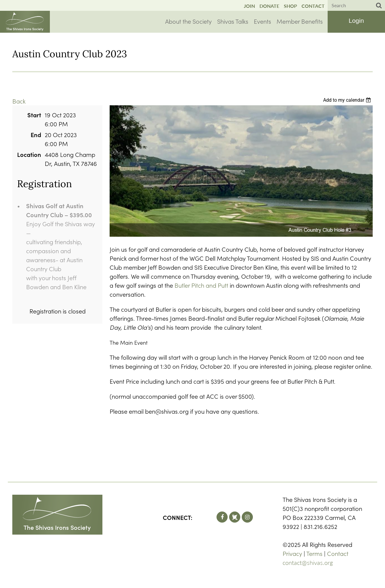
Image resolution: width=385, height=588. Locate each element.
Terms (314, 553)
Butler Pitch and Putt (201, 285)
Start (34, 115)
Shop (290, 6)
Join (249, 6)
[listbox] (348, 100)
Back (19, 101)
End (36, 134)
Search (379, 6)
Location (29, 154)
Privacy (292, 553)
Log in (356, 21)
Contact (313, 6)
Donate (269, 6)
